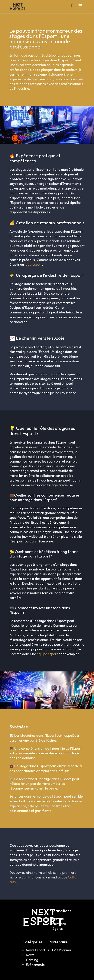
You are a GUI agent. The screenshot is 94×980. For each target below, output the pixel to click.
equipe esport (47, 654)
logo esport (33, 264)
